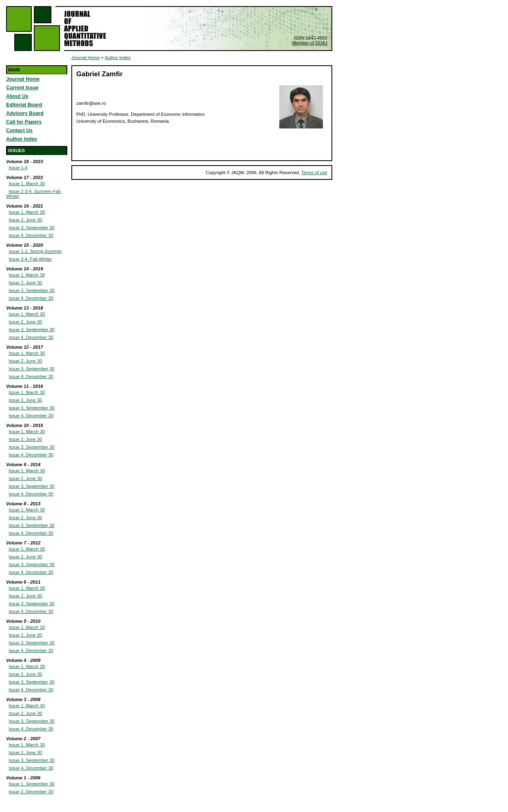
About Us (17, 96)
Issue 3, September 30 (32, 228)
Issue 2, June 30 (25, 220)
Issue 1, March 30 (27, 184)
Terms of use (314, 173)
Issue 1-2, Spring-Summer (35, 251)
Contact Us (19, 131)
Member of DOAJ (310, 43)
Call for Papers (24, 122)
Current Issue (22, 88)
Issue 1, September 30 (32, 784)
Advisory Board (25, 113)
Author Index (22, 139)
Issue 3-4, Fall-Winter (30, 259)
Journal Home (23, 79)
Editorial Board (24, 105)
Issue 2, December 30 (31, 792)
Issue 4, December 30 (31, 235)
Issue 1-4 (18, 168)
